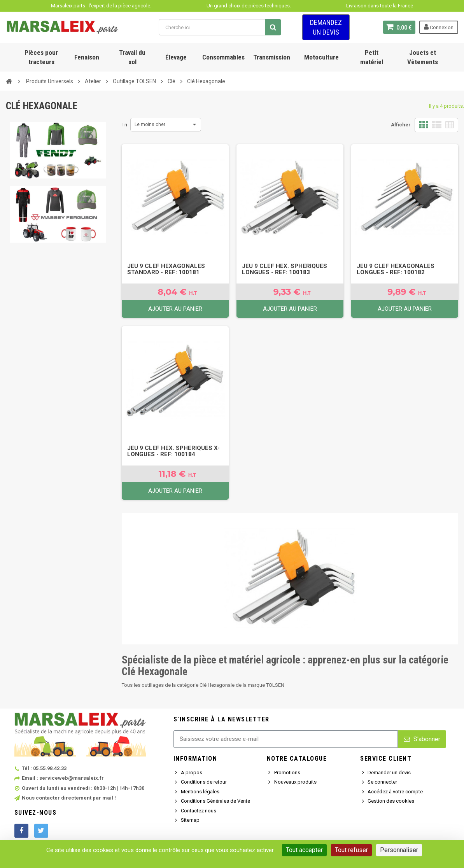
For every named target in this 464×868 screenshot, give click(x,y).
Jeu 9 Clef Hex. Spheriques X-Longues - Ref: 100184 (173, 451)
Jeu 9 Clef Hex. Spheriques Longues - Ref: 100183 (285, 269)
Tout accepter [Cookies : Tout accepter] (304, 850)
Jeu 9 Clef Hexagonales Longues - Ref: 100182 (396, 269)
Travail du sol (132, 57)
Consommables (223, 57)
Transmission (272, 57)
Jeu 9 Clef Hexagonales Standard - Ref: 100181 (166, 269)
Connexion (439, 27)
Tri (124, 125)
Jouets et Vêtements (423, 57)
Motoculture (321, 57)
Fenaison (87, 57)
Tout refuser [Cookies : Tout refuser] (351, 850)
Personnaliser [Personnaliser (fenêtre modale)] (399, 850)
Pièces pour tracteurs (41, 57)
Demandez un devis (326, 27)
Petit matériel (372, 57)
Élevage (176, 57)
